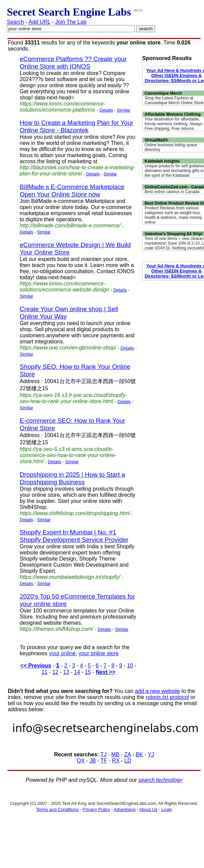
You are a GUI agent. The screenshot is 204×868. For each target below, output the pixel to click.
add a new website (158, 691)
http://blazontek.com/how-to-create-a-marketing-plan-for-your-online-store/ (78, 171)
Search (15, 22)
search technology (161, 780)
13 (66, 672)
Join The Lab (71, 22)
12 (55, 672)
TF (104, 761)
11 (44, 672)
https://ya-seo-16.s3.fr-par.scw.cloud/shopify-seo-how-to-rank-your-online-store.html (73, 398)
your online (62, 653)
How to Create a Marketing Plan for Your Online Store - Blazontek (77, 126)
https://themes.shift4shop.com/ (57, 629)
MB (115, 754)
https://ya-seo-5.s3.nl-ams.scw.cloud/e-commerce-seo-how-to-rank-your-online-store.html (68, 455)
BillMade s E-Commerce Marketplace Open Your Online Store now (72, 191)
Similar (124, 110)
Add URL (39, 22)
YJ (151, 754)
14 (77, 672)
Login (167, 809)
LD (128, 761)
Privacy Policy (96, 809)
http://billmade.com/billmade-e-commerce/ (70, 225)
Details (106, 110)
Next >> (106, 672)
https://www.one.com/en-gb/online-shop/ (68, 348)
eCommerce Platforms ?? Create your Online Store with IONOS (73, 63)
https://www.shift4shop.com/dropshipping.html (75, 513)
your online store (98, 653)
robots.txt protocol (167, 697)
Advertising (125, 809)
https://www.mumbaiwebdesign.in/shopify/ (70, 577)
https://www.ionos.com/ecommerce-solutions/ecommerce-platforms (63, 107)
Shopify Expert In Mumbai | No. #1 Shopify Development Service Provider (74, 536)
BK (139, 754)
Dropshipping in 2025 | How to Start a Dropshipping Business (72, 478)
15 (88, 672)
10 (130, 666)
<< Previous (36, 666)
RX (116, 761)
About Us (148, 809)
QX (81, 761)
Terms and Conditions (57, 809)
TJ (104, 754)
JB (93, 761)
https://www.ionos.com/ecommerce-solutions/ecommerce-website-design (64, 287)
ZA (128, 754)
